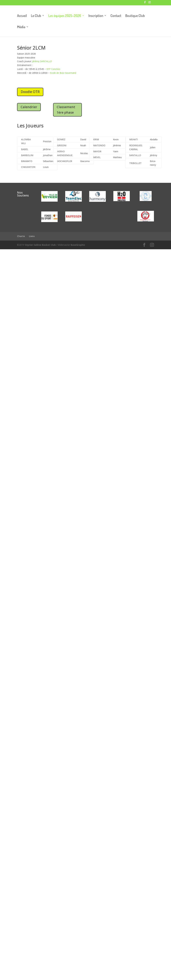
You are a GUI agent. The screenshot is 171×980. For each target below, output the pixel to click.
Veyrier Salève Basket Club (40, 245)
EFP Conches (53, 69)
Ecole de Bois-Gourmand (63, 73)
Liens (32, 236)
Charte (21, 236)
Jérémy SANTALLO (42, 61)
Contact (116, 16)
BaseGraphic (78, 245)
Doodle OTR (30, 92)
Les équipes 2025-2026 (65, 16)
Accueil (22, 16)
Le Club (36, 16)
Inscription (96, 16)
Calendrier (29, 107)
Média (21, 27)
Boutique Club (135, 16)
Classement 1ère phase (66, 110)
